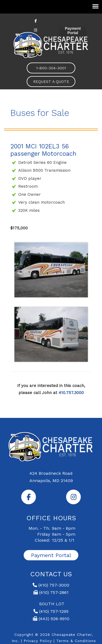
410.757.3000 (71, 393)
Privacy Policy (38, 641)
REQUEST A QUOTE (51, 82)
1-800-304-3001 (51, 68)
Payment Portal (73, 31)
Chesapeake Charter (51, 44)
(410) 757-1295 (51, 611)
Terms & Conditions (76, 641)
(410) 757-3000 (51, 585)
